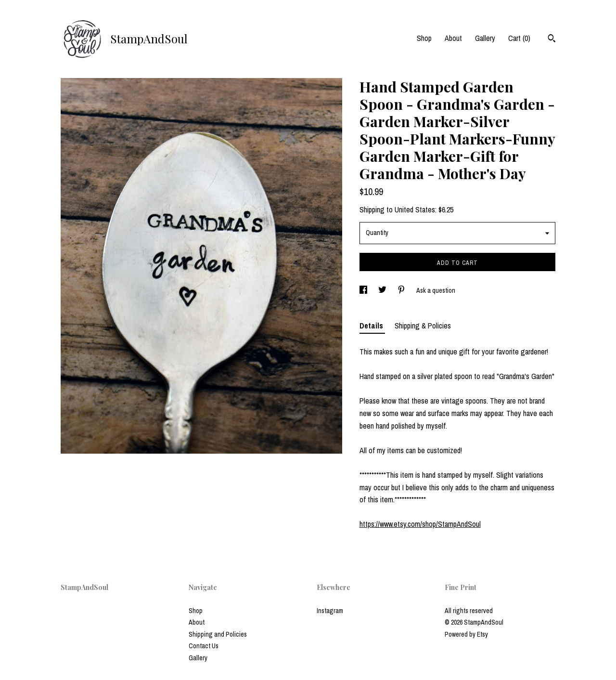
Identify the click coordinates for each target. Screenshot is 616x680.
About (453, 38)
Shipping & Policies (423, 326)
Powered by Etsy (466, 634)
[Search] (552, 39)
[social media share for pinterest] (402, 290)
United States (415, 209)
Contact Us (204, 646)
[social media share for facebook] (364, 290)
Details (372, 326)
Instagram (330, 611)
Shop (424, 38)
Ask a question (436, 290)
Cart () (519, 38)
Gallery (485, 38)
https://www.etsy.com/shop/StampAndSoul (420, 524)
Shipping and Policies (218, 634)
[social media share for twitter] (383, 290)
